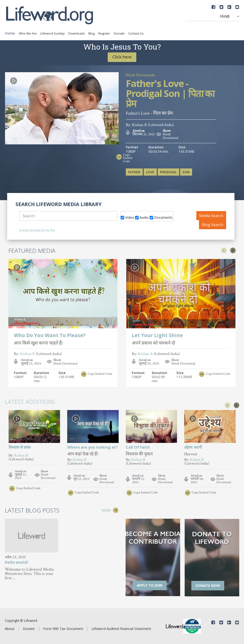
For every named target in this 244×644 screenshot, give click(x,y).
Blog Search (213, 225)
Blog (91, 33)
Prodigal (168, 172)
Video (127, 217)
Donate (119, 33)
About (10, 629)
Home (10, 33)
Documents (161, 217)
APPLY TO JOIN (150, 585)
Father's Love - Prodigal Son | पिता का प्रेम (170, 94)
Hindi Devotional (170, 136)
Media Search (211, 216)
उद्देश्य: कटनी (193, 447)
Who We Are (28, 33)
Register (104, 33)
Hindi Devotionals (140, 75)
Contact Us (136, 33)
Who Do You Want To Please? (50, 336)
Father (134, 172)
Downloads (77, 33)
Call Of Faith (138, 447)
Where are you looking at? (92, 447)
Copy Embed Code (128, 158)
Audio (142, 217)
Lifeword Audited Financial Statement (121, 629)
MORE (106, 510)
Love (150, 172)
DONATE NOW (208, 586)
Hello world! (16, 563)
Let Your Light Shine (157, 336)
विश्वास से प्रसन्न (20, 447)
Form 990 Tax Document (63, 629)
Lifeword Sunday (53, 33)
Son (186, 172)
